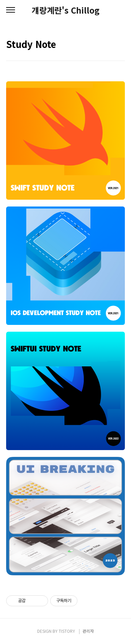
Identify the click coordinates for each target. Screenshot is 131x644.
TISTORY (67, 631)
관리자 (88, 631)
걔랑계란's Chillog (66, 10)
